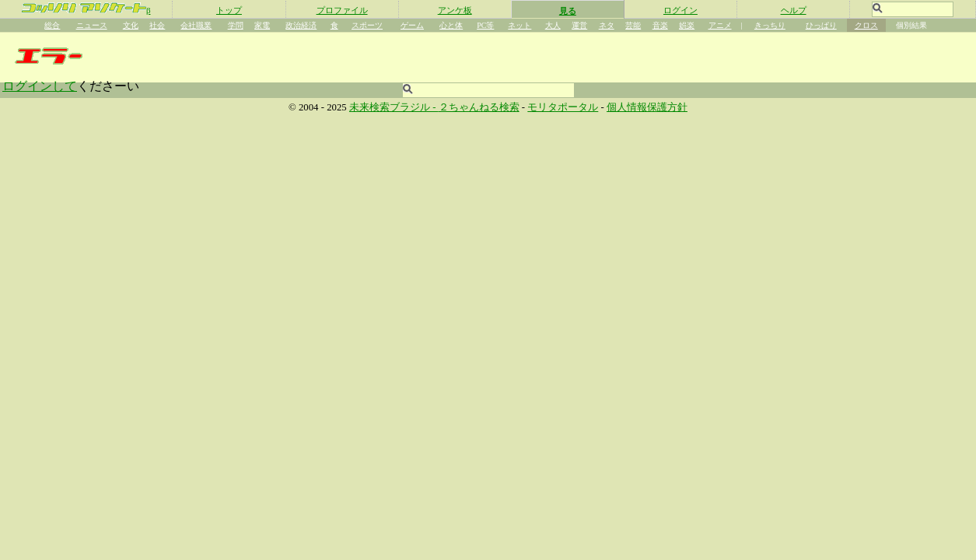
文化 (131, 25)
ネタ (607, 25)
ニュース (92, 25)
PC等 (485, 25)
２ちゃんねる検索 (479, 107)
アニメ (720, 25)
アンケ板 (455, 10)
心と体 (451, 25)
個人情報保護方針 (647, 107)
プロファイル (342, 10)
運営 (579, 25)
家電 (262, 25)
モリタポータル (563, 107)
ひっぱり (821, 25)
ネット (519, 25)
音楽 (660, 25)
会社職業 (196, 25)
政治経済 (301, 25)
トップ (229, 10)
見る (568, 11)
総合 (52, 25)
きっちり (770, 25)
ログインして (40, 86)
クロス (866, 25)
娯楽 (687, 25)
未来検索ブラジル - (394, 107)
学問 (236, 25)
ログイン (680, 10)
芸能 (633, 25)
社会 (157, 25)
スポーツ (367, 25)
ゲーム (412, 25)
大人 (553, 25)
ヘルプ (794, 10)
